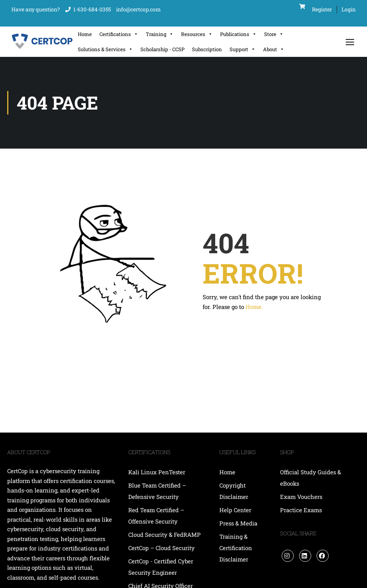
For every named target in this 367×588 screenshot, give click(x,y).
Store (274, 34)
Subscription (207, 49)
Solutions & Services (105, 49)
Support (243, 49)
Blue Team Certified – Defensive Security (157, 491)
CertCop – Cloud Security (162, 548)
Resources (197, 34)
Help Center (235, 510)
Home (85, 34)
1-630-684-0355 (92, 9)
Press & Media (238, 523)
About (274, 49)
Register (322, 9)
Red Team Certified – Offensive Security (156, 516)
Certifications (119, 34)
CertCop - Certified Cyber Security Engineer (161, 567)
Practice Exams (301, 510)
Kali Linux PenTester (157, 472)
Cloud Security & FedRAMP (165, 535)
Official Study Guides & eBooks (310, 478)
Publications (238, 34)
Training (160, 34)
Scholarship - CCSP (162, 49)
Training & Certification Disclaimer (236, 548)
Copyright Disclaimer (234, 491)
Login (349, 9)
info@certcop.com (139, 9)
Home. (254, 307)
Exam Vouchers (301, 497)
